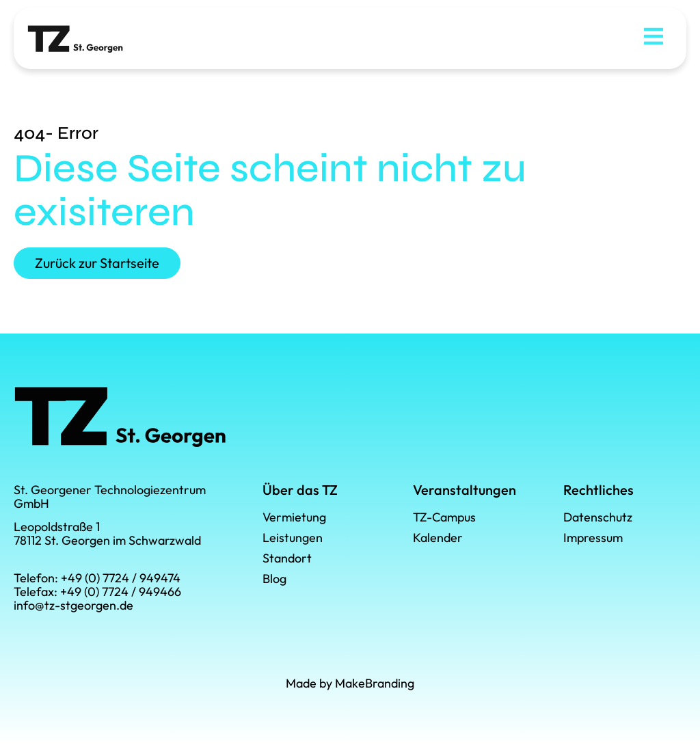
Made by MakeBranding (350, 683)
